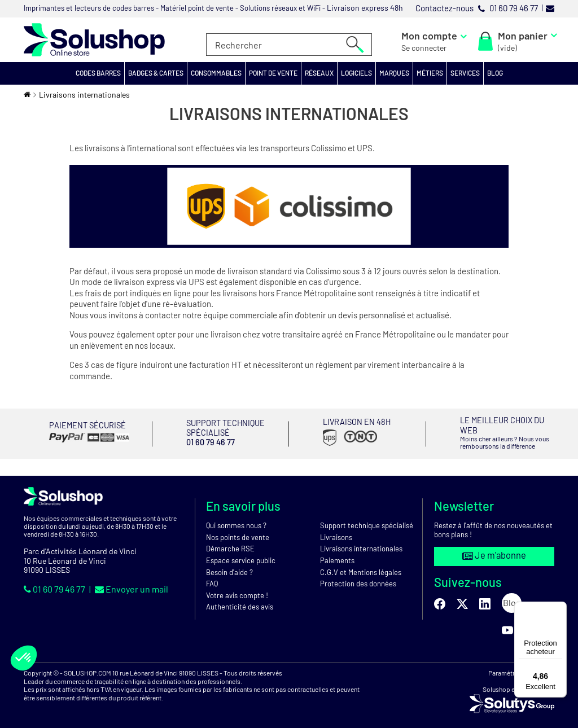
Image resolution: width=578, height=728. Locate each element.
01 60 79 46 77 (55, 584)
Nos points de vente (238, 532)
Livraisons (336, 532)
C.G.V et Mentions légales (361, 567)
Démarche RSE (230, 543)
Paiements (337, 555)
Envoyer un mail (132, 584)
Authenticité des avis (240, 602)
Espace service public (241, 555)
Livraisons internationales (361, 543)
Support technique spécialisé (367, 520)
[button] (98, 73)
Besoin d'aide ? (229, 567)
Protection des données (358, 578)
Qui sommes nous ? (236, 520)
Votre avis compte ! (237, 590)
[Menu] (560, 608)
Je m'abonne (494, 551)
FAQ (212, 578)
